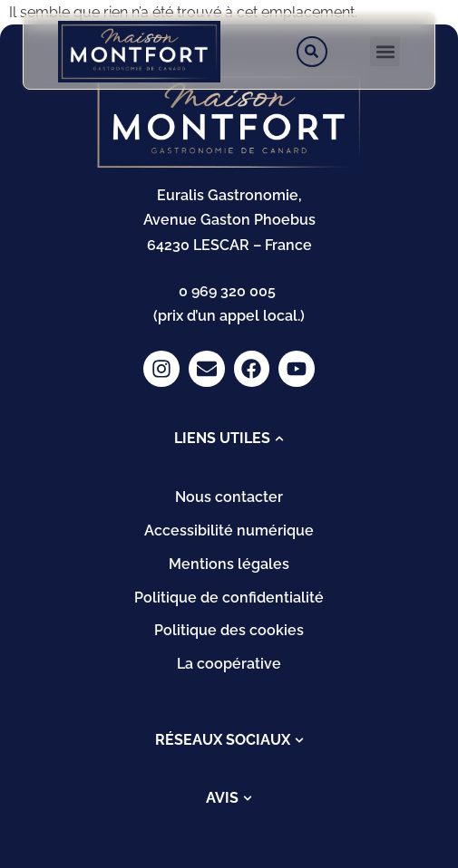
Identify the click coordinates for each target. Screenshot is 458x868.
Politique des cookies (229, 630)
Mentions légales (229, 564)
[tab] (229, 439)
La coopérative (229, 664)
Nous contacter (229, 497)
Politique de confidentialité (229, 598)
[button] (385, 51)
